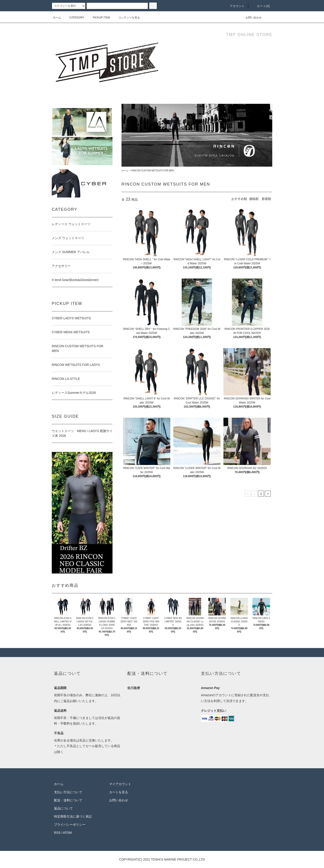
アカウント (235, 6)
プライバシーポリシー (70, 825)
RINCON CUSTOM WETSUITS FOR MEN (153, 171)
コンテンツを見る (126, 18)
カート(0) (261, 6)
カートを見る (119, 792)
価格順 (254, 199)
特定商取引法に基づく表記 (73, 816)
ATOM (67, 833)
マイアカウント (120, 784)
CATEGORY (74, 18)
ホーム (57, 18)
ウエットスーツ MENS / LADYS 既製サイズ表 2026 (82, 433)
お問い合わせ (251, 18)
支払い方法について (68, 792)
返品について (63, 808)
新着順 (266, 199)
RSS (57, 833)
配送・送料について (68, 800)
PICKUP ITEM (99, 18)
